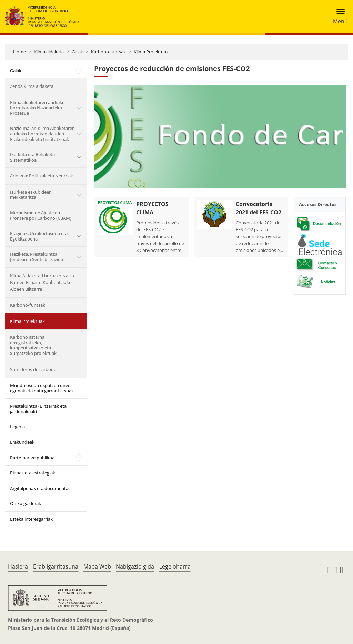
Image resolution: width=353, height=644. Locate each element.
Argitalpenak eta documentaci (41, 488)
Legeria (17, 427)
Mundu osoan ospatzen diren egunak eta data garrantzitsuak (42, 388)
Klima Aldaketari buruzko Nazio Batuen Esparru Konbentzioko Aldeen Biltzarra (42, 282)
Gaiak (77, 52)
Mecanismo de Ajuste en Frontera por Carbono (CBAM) (41, 215)
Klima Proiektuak (151, 52)
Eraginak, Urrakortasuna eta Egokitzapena (39, 236)
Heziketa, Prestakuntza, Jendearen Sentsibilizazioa (37, 257)
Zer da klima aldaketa (32, 86)
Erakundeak (22, 442)
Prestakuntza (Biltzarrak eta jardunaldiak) (38, 409)
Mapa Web (97, 566)
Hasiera (18, 566)
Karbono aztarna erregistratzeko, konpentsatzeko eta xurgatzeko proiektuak (33, 345)
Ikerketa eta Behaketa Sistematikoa (32, 157)
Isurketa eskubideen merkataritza (31, 195)
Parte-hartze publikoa (32, 458)
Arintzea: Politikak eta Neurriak (42, 176)
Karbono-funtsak (108, 52)
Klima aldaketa (49, 52)
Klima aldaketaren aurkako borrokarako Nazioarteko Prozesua (37, 108)
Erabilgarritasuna (56, 566)
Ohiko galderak (26, 503)
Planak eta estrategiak (33, 473)
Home (19, 52)
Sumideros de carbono (33, 369)
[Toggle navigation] (338, 16)
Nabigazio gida (135, 566)
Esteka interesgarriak (31, 519)
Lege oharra (175, 566)
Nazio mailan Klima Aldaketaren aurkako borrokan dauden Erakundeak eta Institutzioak (42, 134)
